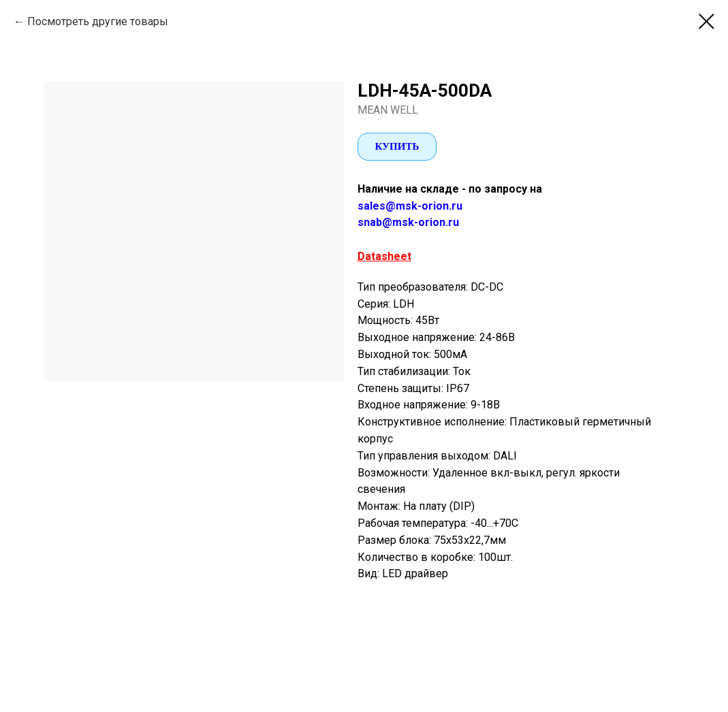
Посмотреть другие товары (98, 21)
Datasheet (384, 256)
